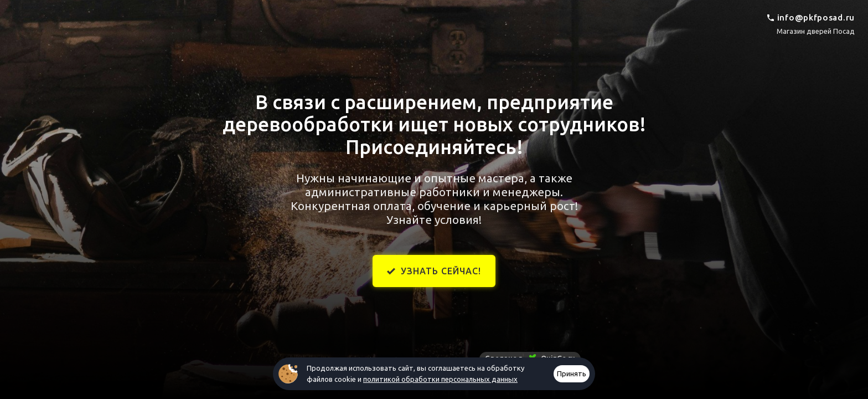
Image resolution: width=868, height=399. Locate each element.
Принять (572, 374)
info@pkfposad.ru (816, 17)
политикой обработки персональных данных (440, 379)
